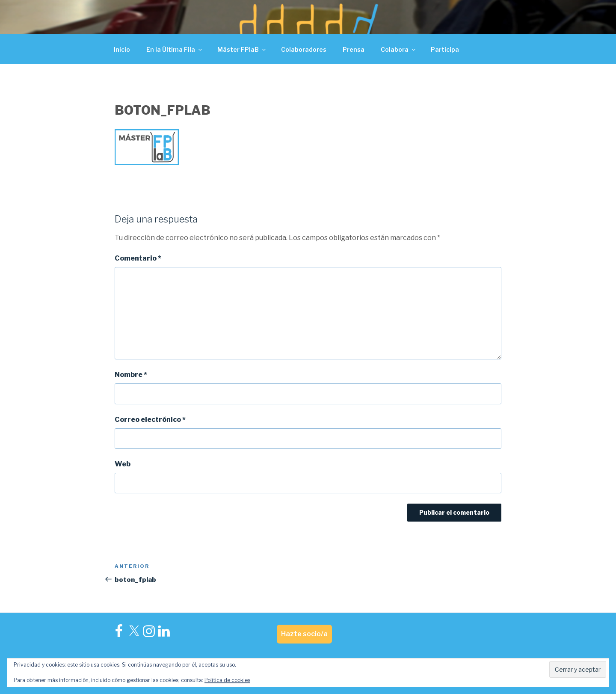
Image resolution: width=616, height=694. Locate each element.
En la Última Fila (175, 49)
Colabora (399, 49)
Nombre (131, 375)
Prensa (354, 49)
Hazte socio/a (304, 634)
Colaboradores (304, 49)
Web (123, 464)
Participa (445, 49)
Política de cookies (227, 680)
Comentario (138, 258)
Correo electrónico (150, 420)
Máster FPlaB (242, 49)
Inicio (122, 49)
